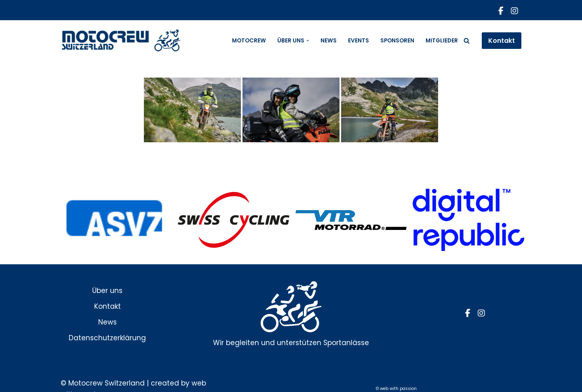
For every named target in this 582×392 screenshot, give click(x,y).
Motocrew (249, 41)
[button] (308, 41)
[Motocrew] (121, 40)
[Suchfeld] (467, 41)
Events (358, 41)
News (329, 41)
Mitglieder (442, 41)
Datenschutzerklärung (107, 338)
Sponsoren (397, 41)
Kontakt (502, 41)
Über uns (107, 291)
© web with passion (396, 389)
